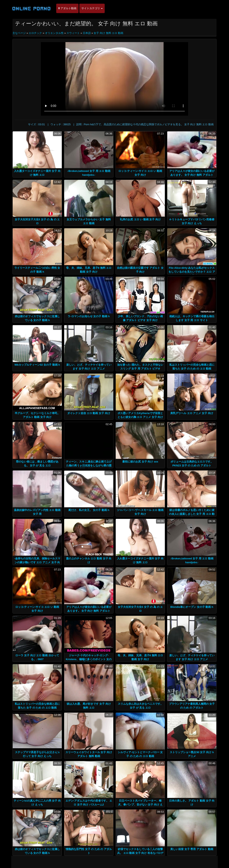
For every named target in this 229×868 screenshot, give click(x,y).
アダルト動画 (67, 8)
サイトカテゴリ (92, 8)
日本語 (87, 33)
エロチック (35, 33)
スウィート (73, 33)
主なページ (20, 33)
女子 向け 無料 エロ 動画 (108, 33)
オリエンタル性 (54, 33)
